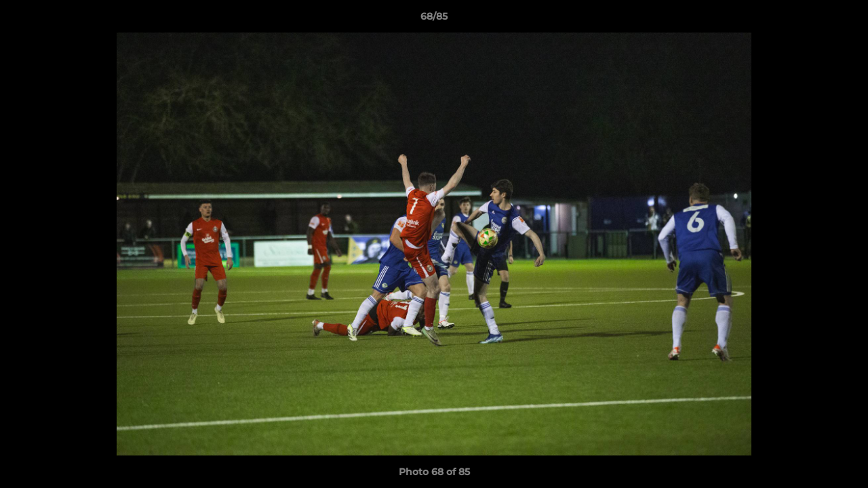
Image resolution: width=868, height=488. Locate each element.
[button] (844, 20)
